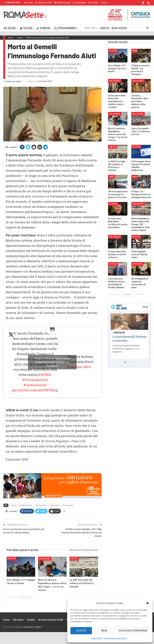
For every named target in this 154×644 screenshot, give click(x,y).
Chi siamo (18, 620)
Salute (74, 559)
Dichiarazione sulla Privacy (116, 638)
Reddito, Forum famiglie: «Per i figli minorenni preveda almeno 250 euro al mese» (82, 533)
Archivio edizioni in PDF (51, 620)
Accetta (81, 631)
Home (29, 3)
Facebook (29, 627)
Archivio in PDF (44, 3)
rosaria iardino (68, 505)
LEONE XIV (105, 28)
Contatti (94, 3)
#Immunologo (35, 385)
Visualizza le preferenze (133, 631)
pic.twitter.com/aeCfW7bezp (35, 390)
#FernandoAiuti (35, 380)
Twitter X (38, 627)
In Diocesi (137, 264)
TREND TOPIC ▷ (91, 28)
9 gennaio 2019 (79, 367)
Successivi (27, 597)
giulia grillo (54, 505)
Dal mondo (45, 559)
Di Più (104, 3)
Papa (135, 51)
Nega (104, 631)
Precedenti (13, 597)
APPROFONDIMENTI (66, 28)
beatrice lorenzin (26, 505)
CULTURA (26, 28)
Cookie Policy (97, 638)
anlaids (14, 505)
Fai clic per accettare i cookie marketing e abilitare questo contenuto (52, 362)
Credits (31, 620)
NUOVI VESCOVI (119, 28)
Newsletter (80, 3)
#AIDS (46, 375)
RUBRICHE (43, 28)
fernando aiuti (41, 505)
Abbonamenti (63, 3)
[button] (148, 603)
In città (12, 559)
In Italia (113, 204)
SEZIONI (10, 28)
